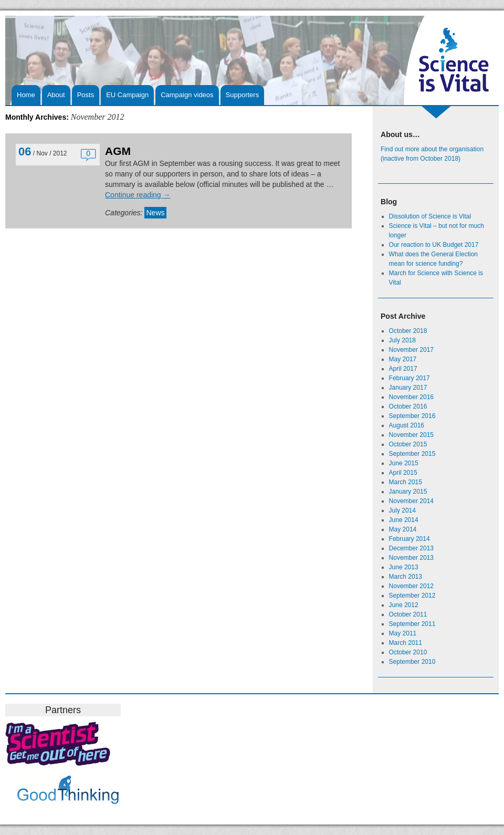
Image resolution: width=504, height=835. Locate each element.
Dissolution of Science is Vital (430, 216)
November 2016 (411, 397)
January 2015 (408, 492)
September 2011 (412, 624)
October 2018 (408, 331)
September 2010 (412, 662)
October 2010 (408, 652)
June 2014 (404, 520)
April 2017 (403, 369)
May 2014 (403, 529)
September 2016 (412, 416)
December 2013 (411, 548)
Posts (86, 95)
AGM (118, 151)
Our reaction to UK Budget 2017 (434, 245)
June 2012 (404, 605)
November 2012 (411, 586)
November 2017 (411, 350)
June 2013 (404, 567)
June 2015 (404, 463)
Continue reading (138, 195)
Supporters (243, 95)
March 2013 (406, 577)
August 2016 (407, 425)
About (56, 95)
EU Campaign (127, 95)
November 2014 (411, 501)
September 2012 (412, 596)
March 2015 (406, 482)
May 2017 (403, 359)
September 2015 (412, 454)
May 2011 (403, 633)
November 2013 (411, 558)
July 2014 (402, 510)
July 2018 (402, 340)
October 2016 (408, 406)
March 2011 (406, 643)
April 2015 (403, 473)
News (155, 213)
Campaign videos (187, 95)
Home (26, 95)
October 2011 (408, 614)
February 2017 (409, 378)
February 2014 (409, 539)
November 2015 (411, 435)
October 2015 (408, 444)
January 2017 (408, 388)
